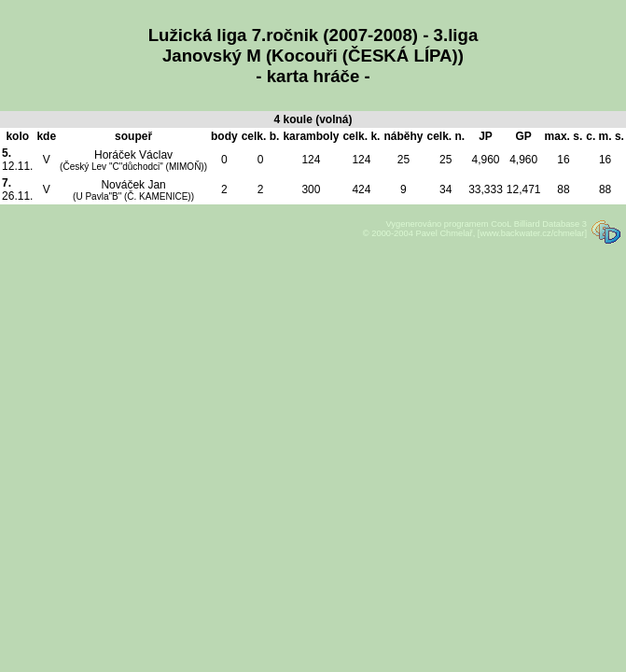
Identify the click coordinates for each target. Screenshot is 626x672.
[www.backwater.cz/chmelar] (532, 233)
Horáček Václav (133, 160)
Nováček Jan (133, 190)
